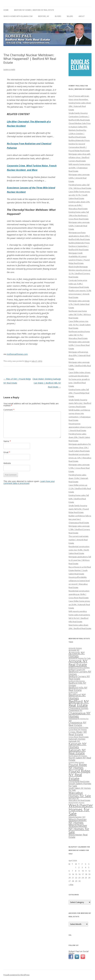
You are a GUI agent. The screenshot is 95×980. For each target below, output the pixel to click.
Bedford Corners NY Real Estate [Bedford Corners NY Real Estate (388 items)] (79, 678)
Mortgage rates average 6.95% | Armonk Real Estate (79, 178)
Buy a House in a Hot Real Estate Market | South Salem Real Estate (80, 570)
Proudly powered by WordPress (16, 975)
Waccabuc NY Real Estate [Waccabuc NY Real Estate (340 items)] (79, 800)
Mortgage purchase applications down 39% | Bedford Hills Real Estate (79, 236)
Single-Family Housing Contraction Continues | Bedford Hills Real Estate (79, 116)
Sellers (70, 16)
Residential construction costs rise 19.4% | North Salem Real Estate (79, 550)
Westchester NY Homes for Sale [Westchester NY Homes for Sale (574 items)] (79, 829)
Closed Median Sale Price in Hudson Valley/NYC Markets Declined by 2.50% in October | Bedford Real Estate (80, 130)
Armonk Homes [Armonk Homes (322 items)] (75, 648)
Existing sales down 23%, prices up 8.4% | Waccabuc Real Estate (79, 205)
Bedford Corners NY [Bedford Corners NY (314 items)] (77, 670)
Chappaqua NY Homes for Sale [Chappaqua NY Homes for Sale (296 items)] (79, 720)
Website (7, 463)
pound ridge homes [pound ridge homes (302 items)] (76, 762)
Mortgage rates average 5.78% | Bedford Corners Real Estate (79, 529)
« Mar (71, 884)
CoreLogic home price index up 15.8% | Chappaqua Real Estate (79, 284)
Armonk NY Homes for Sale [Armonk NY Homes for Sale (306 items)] (80, 658)
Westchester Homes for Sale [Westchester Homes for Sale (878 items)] (81, 810)
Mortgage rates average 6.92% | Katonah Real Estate (79, 226)
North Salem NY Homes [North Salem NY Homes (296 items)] (78, 756)
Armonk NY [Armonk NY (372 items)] (74, 650)
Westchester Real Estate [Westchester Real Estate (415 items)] (78, 836)
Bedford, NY (44, 16)
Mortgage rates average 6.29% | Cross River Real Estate (79, 345)
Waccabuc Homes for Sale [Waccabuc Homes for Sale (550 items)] (80, 794)
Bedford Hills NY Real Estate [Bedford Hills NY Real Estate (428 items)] (78, 689)
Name (7, 441)
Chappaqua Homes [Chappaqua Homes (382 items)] (78, 708)
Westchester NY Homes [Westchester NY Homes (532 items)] (78, 821)
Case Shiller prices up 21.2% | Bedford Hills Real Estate (80, 488)
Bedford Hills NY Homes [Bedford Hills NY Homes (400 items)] (77, 684)
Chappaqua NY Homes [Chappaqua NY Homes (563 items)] (79, 715)
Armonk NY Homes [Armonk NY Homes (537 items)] (77, 654)
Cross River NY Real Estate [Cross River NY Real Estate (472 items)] (78, 733)
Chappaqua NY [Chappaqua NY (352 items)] (75, 710)
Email (7, 452)
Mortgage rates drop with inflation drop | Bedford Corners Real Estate (79, 157)
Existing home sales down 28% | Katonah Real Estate (80, 106)
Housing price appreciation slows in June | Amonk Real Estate (80, 427)
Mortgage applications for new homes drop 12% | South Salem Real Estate (80, 447)
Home (6, 10)
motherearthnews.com (17, 354)
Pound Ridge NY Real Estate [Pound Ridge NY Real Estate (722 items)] (79, 775)
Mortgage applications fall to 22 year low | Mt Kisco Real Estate (80, 560)
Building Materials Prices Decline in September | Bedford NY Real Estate (79, 246)
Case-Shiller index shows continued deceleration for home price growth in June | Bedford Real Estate (79, 379)
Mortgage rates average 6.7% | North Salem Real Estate (79, 304)
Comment (9, 410)
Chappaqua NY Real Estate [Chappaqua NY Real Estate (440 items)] (77, 724)
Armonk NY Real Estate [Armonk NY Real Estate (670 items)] (78, 663)
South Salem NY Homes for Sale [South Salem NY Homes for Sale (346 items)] (80, 789)
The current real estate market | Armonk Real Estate (78, 540)
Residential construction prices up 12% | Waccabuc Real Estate (80, 458)
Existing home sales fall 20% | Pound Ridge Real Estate (79, 393)
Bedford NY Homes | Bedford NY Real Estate (34, 10)
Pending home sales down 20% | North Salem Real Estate (79, 437)
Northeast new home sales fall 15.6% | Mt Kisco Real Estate (80, 314)
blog (27, 361)
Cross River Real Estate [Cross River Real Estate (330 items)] (79, 737)
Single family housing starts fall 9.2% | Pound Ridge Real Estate (79, 509)
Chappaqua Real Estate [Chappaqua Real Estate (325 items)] (78, 728)
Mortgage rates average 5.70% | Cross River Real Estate (79, 468)
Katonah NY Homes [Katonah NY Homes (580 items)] (77, 745)
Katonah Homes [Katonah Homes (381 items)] (77, 739)
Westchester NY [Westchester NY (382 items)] (77, 817)
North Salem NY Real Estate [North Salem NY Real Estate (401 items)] (80, 759)
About (82, 16)
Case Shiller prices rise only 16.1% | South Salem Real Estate (80, 325)
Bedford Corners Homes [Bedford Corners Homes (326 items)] (79, 668)
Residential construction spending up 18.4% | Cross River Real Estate (79, 594)
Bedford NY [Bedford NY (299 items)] (73, 692)
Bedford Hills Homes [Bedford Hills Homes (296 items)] (77, 681)
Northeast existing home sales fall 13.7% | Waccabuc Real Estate (79, 335)
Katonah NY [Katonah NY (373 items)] (74, 741)
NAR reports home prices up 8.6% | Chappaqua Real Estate (79, 168)
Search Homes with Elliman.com (18, 16)
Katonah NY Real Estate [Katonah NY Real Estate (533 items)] (77, 751)
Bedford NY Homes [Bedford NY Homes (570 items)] (77, 696)
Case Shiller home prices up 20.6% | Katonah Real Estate (79, 604)
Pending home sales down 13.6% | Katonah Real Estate (78, 478)
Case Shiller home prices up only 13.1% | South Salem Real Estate (79, 195)
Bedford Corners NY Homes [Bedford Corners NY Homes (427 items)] (80, 673)
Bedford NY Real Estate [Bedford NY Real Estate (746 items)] (79, 704)
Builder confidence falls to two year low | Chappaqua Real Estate (80, 519)
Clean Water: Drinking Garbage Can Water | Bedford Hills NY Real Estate (47, 383)
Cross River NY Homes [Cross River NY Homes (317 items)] (78, 730)
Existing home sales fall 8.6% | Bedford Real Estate (79, 499)
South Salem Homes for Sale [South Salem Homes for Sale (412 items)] (80, 785)
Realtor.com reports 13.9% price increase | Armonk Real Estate (80, 294)
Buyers (58, 16)
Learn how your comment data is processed (29, 482)
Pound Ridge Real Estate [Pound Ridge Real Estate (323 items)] (79, 781)
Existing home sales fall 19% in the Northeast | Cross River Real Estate (79, 215)
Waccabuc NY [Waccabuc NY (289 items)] (74, 798)
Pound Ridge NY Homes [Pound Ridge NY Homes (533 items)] (78, 766)
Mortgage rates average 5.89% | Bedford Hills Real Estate (80, 366)
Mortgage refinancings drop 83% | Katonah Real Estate (79, 355)
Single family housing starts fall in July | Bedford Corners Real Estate (80, 403)
